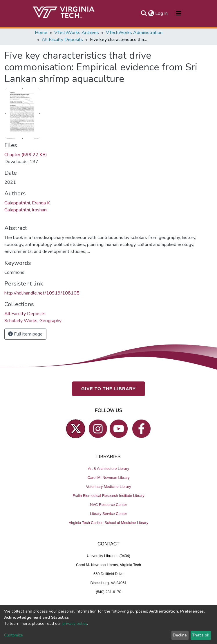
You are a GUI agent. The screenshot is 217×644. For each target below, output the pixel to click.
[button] (151, 13)
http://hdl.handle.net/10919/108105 (42, 293)
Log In (162, 13)
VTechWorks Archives (77, 33)
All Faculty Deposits (62, 40)
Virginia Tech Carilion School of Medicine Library (108, 523)
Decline (180, 635)
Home (41, 33)
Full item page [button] (25, 334)
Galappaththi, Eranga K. (28, 203)
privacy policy (75, 624)
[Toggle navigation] (179, 13)
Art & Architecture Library (108, 469)
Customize (13, 635)
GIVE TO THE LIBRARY (108, 389)
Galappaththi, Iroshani (26, 210)
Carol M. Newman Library (108, 478)
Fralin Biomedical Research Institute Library (108, 496)
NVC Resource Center (108, 505)
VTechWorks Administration (134, 33)
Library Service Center (108, 514)
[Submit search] (144, 13)
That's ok (201, 635)
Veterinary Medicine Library (108, 487)
